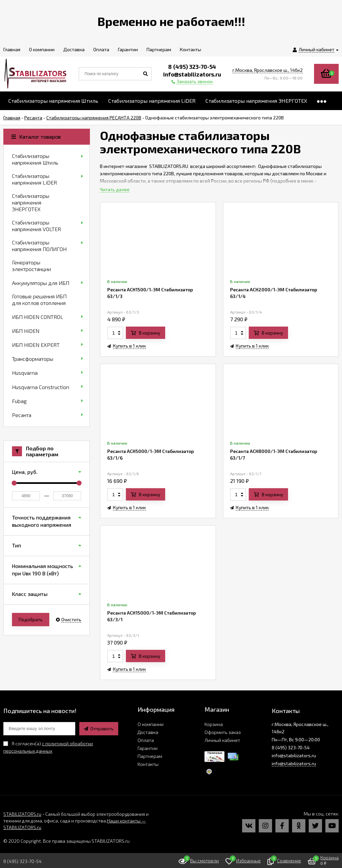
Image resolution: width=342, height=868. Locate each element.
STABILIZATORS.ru (22, 814)
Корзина (214, 724)
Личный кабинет (222, 740)
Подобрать (31, 619)
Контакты (148, 764)
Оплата (146, 740)
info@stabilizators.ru (294, 763)
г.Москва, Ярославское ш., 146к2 (268, 70)
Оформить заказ (223, 732)
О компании (151, 724)
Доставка (148, 732)
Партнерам (150, 756)
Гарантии (148, 748)
